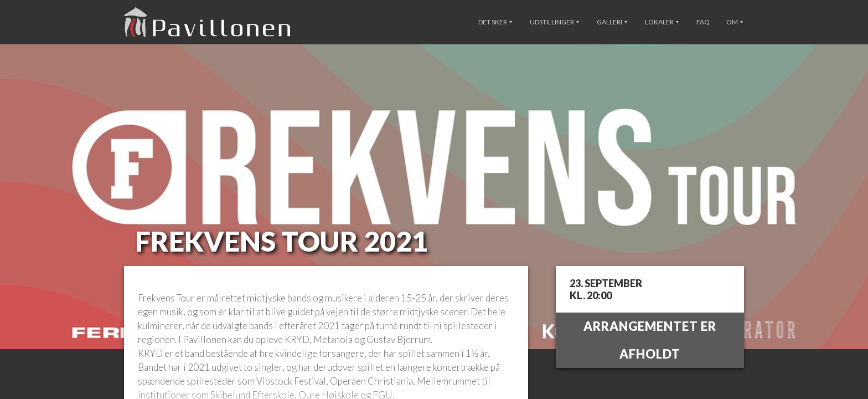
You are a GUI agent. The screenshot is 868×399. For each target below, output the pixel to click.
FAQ (703, 22)
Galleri (612, 22)
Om (735, 22)
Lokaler (662, 22)
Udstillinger (554, 22)
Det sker (495, 22)
